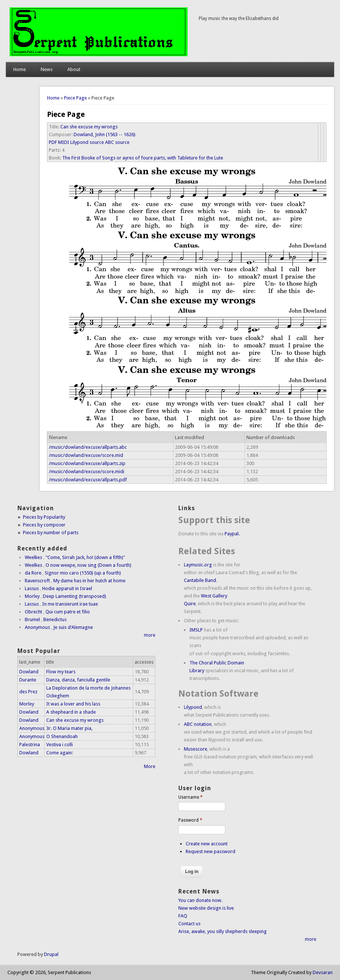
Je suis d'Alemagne (73, 627)
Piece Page (75, 98)
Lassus (32, 588)
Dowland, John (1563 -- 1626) (105, 134)
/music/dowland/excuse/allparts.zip (87, 463)
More (150, 766)
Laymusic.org (198, 565)
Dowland (29, 672)
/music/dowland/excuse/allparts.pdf (88, 480)
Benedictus (55, 619)
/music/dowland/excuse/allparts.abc (88, 447)
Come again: (60, 753)
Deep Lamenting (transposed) (75, 596)
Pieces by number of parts (51, 533)
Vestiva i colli (60, 745)
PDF (53, 142)
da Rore (33, 573)
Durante (28, 680)
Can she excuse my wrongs (89, 127)
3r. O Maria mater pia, (69, 728)
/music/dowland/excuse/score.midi (87, 472)
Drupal (51, 954)
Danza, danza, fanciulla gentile (78, 680)
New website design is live (206, 908)
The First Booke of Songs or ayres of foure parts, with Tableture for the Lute (143, 158)
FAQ (183, 916)
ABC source (117, 142)
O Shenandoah (62, 736)
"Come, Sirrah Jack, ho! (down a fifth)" (85, 557)
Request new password (211, 851)
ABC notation (198, 724)
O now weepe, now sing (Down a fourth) (88, 565)
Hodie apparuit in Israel (67, 588)
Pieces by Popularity (44, 517)
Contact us (189, 924)
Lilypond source (87, 142)
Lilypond (193, 707)
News (47, 69)
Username (191, 797)
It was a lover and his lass (73, 704)
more (150, 635)
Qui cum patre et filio (68, 612)
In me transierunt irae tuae (70, 604)
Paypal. (232, 534)
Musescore (196, 749)
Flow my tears (61, 672)
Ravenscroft (37, 581)
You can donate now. (200, 900)
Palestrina (30, 745)
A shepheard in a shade (71, 712)
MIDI (64, 142)
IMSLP (196, 630)
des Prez (28, 692)
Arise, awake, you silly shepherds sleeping (223, 931)
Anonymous (37, 627)
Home (20, 69)
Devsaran (323, 972)
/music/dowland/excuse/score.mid (86, 455)
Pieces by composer (44, 525)
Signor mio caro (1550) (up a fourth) (83, 573)
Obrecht (33, 612)
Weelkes (33, 557)
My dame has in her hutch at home (89, 581)
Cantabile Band (200, 580)
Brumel (32, 619)
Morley (32, 596)
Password (190, 820)
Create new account (207, 844)
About (74, 69)
